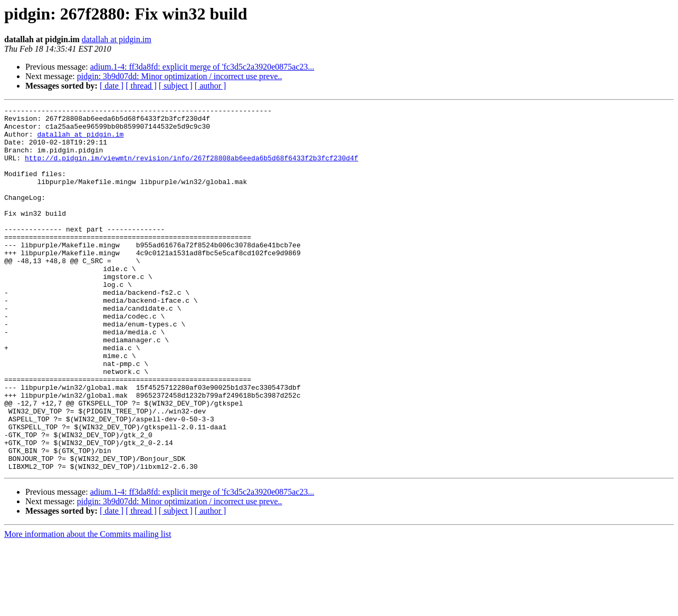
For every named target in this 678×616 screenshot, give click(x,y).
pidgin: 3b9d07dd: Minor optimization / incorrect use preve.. (180, 76)
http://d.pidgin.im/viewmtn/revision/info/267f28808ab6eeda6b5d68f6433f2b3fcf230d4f (192, 169)
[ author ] (211, 86)
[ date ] (112, 86)
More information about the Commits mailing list (88, 607)
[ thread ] (141, 86)
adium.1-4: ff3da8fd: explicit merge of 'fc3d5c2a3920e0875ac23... (202, 67)
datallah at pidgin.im (117, 39)
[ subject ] (176, 86)
